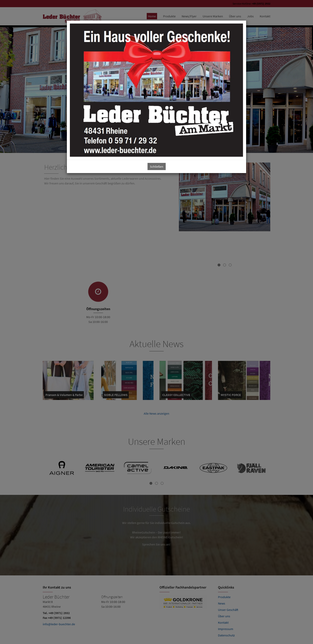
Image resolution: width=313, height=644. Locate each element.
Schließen (157, 166)
